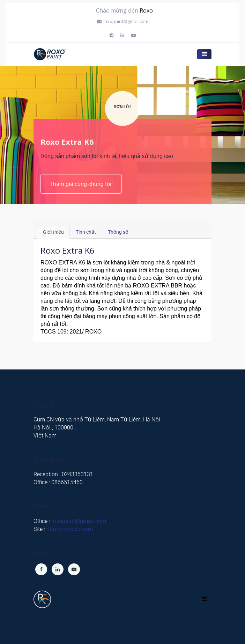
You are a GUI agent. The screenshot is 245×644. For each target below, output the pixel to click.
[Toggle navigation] (204, 599)
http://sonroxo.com (70, 529)
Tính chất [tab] (86, 232)
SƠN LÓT (122, 106)
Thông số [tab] (118, 232)
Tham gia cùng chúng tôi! (81, 184)
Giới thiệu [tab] (53, 232)
